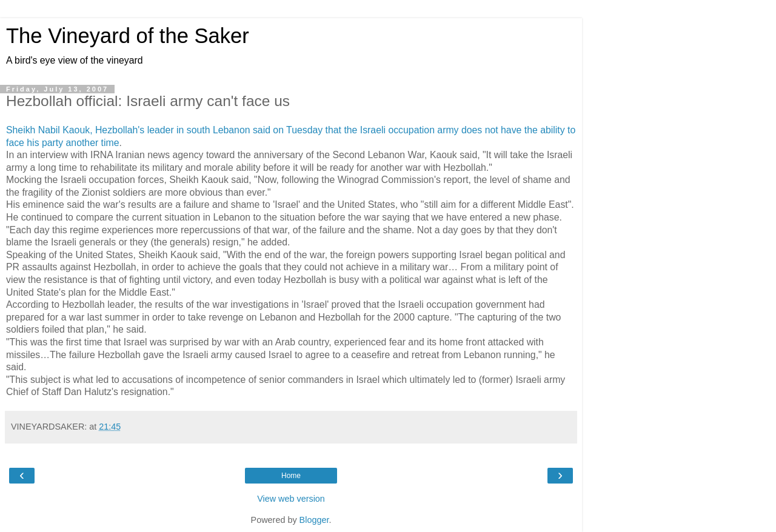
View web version (291, 499)
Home (291, 476)
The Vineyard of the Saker (128, 36)
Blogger (314, 520)
